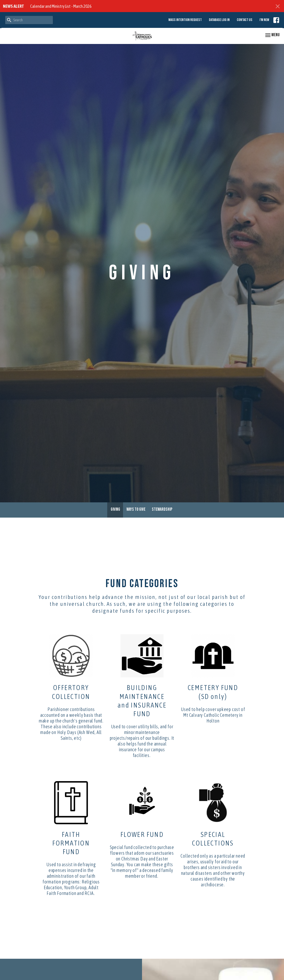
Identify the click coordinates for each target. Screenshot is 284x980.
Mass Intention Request (185, 20)
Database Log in (219, 20)
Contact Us (245, 20)
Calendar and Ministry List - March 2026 (61, 6)
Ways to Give (136, 509)
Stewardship (162, 509)
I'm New (264, 20)
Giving (115, 509)
